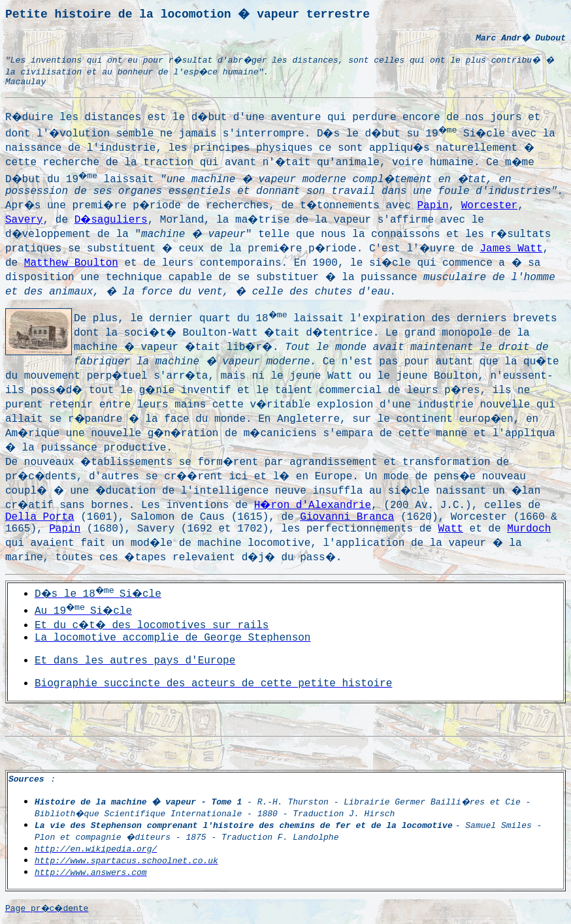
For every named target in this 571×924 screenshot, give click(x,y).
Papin (433, 206)
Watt (451, 529)
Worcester (489, 206)
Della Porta (40, 517)
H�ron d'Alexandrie (313, 505)
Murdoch (529, 529)
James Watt (512, 249)
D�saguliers (111, 220)
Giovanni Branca (347, 517)
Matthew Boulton (71, 263)
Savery (24, 220)
